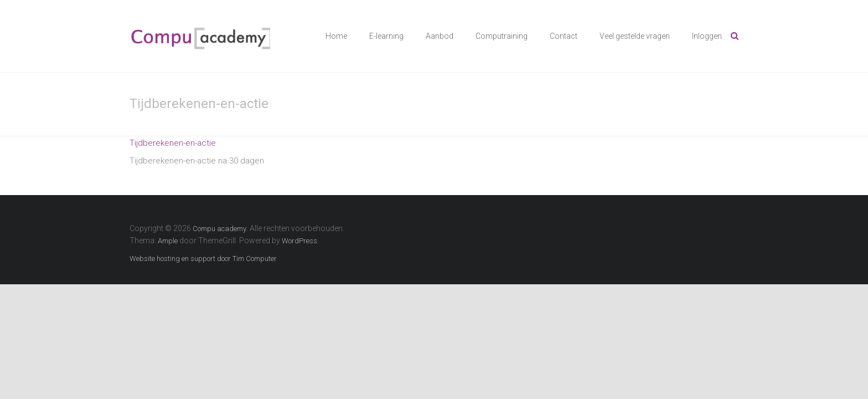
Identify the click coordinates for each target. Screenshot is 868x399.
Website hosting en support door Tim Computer (203, 259)
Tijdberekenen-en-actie (173, 143)
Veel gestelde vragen (635, 36)
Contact (564, 36)
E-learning (386, 36)
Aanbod (440, 36)
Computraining (502, 36)
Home (336, 36)
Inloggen (707, 36)
